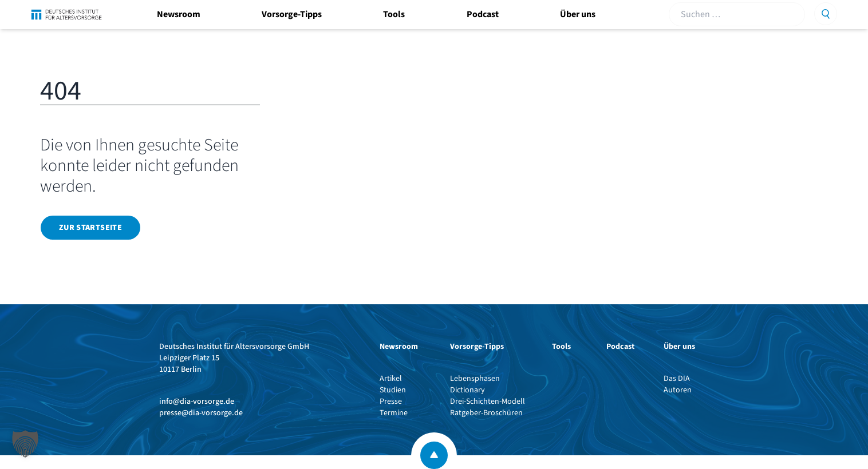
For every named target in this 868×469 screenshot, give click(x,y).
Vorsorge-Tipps (292, 14)
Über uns (578, 14)
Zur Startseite (90, 228)
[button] (25, 444)
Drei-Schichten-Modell (488, 402)
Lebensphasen (475, 379)
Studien (393, 390)
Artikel (391, 379)
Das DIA (677, 379)
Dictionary (467, 390)
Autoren (678, 390)
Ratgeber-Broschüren (486, 413)
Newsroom (179, 14)
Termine (394, 413)
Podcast (483, 14)
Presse (391, 402)
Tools (394, 14)
